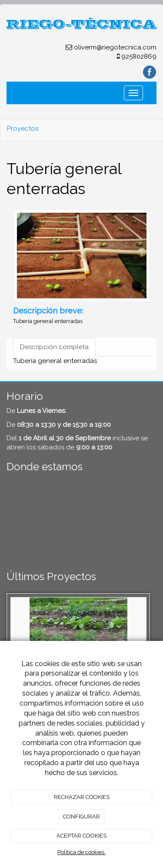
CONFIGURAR (81, 817)
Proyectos (23, 129)
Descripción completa (54, 347)
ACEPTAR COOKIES (81, 836)
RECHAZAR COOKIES (82, 797)
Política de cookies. (81, 852)
